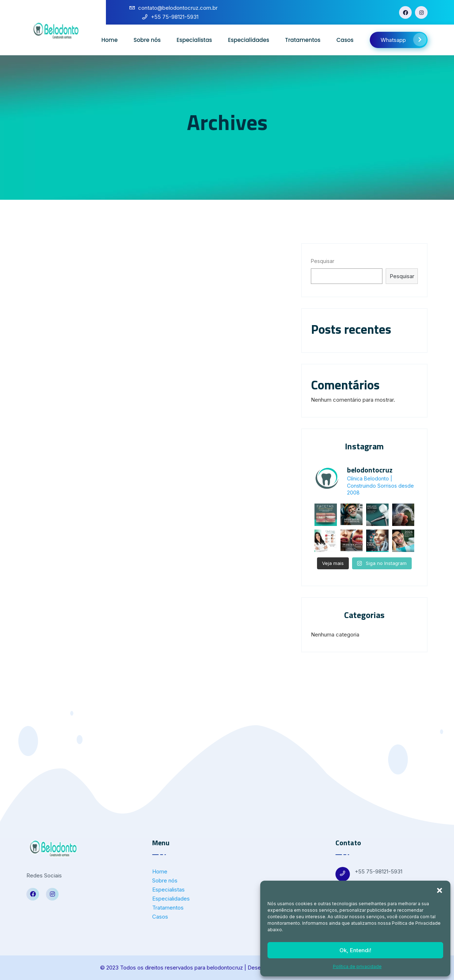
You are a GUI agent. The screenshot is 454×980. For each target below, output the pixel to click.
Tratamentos (303, 40)
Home (109, 40)
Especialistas (194, 40)
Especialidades (249, 40)
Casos (345, 40)
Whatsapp (404, 40)
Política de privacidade (357, 966)
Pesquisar (323, 261)
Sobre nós (147, 40)
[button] (440, 890)
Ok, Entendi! (355, 950)
